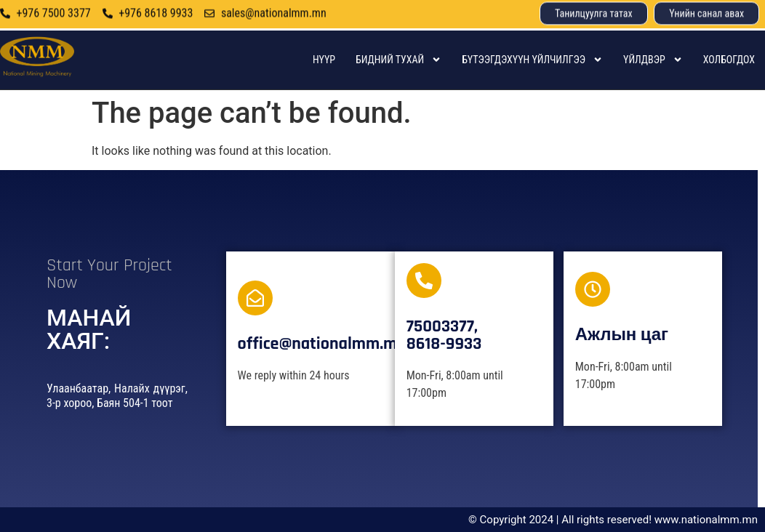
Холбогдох (729, 60)
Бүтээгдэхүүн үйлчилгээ (532, 60)
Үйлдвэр (653, 60)
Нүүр (324, 60)
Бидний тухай (398, 60)
